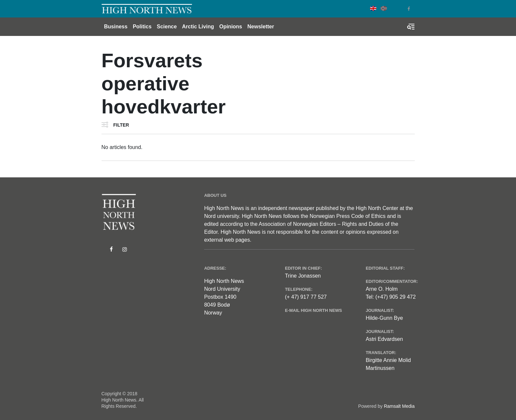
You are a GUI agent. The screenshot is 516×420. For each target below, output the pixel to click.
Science (167, 27)
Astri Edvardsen (384, 339)
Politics (142, 27)
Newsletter (261, 27)
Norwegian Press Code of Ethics (348, 216)
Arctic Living (198, 27)
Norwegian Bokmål (384, 8)
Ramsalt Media (399, 406)
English (373, 8)
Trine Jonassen (303, 276)
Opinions (231, 27)
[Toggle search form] (411, 27)
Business (116, 27)
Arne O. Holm (382, 289)
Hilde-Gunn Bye (384, 318)
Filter (121, 125)
